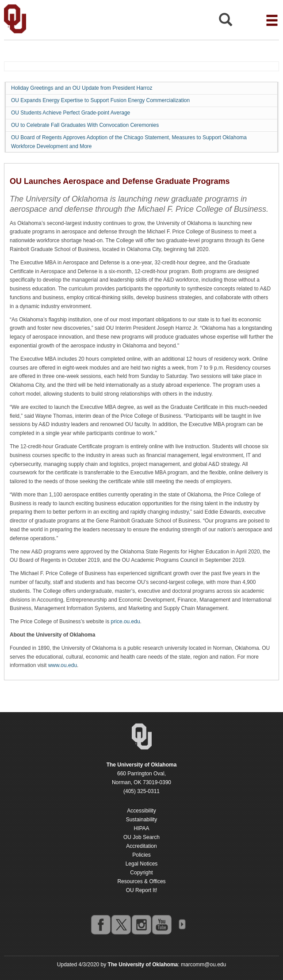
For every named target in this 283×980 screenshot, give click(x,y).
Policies (141, 855)
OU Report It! (142, 890)
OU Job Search (141, 837)
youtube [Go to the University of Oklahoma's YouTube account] (161, 924)
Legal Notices (142, 864)
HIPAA (141, 828)
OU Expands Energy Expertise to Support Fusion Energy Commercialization (100, 100)
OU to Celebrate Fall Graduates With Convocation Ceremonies (85, 125)
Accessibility (141, 811)
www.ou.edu (63, 665)
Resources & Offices (141, 881)
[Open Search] (226, 22)
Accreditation (141, 846)
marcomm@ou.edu (203, 965)
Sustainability (142, 820)
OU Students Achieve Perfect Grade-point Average (71, 113)
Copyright (141, 873)
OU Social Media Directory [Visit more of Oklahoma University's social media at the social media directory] (182, 924)
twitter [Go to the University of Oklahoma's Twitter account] (121, 924)
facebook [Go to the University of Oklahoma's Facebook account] (100, 924)
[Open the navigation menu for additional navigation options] (272, 20)
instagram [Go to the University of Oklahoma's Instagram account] (141, 924)
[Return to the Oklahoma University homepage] (142, 765)
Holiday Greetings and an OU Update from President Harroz (82, 88)
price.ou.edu (126, 622)
